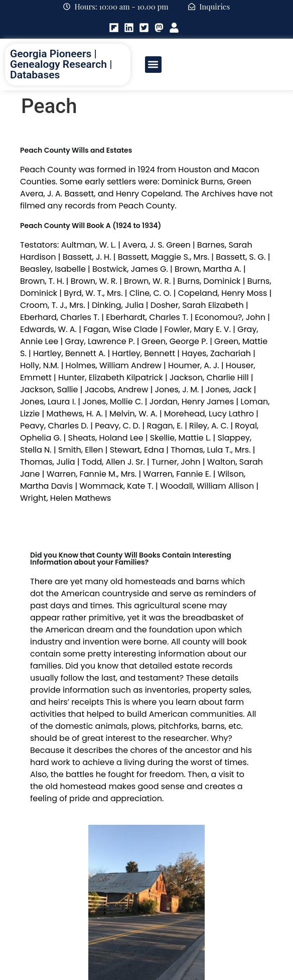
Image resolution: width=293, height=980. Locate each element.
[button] (153, 65)
